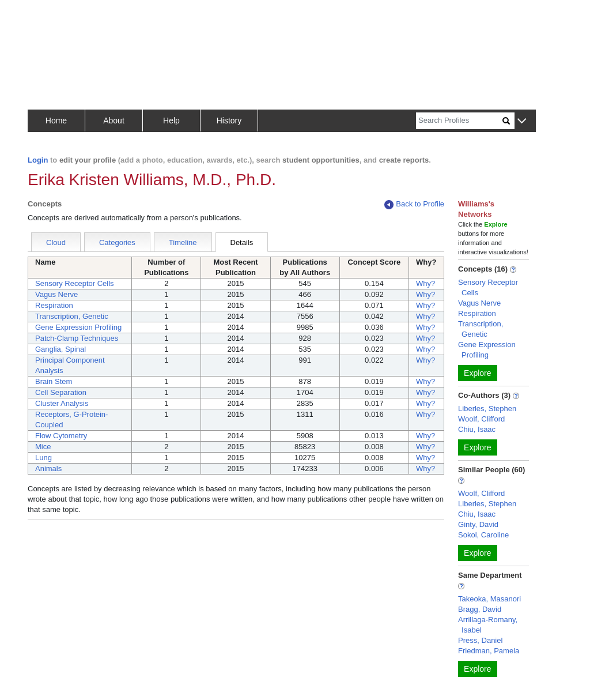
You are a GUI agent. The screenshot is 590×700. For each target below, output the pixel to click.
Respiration (54, 305)
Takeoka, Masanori (489, 599)
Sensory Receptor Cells (75, 283)
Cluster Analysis (62, 403)
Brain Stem (54, 381)
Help (171, 121)
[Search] (459, 121)
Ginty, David (478, 524)
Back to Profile (414, 204)
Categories (117, 242)
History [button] (229, 121)
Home (56, 121)
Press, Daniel (480, 640)
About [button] (114, 121)
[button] (522, 121)
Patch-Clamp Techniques (77, 338)
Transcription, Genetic (72, 316)
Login (38, 160)
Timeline (183, 242)
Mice (43, 447)
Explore (477, 373)
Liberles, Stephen (487, 409)
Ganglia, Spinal (60, 349)
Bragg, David (480, 609)
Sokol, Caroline (483, 535)
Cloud (56, 242)
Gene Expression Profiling (78, 327)
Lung (44, 458)
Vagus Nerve (56, 294)
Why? (426, 283)
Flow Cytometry (61, 436)
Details (242, 242)
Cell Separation (61, 392)
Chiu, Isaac (477, 429)
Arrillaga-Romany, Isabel (488, 625)
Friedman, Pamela (489, 651)
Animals (48, 468)
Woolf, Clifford (481, 419)
